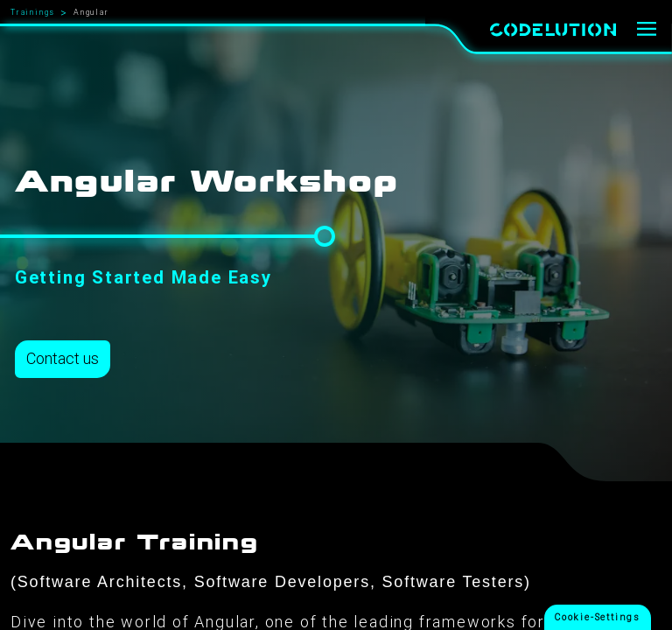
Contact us (63, 358)
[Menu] (647, 30)
